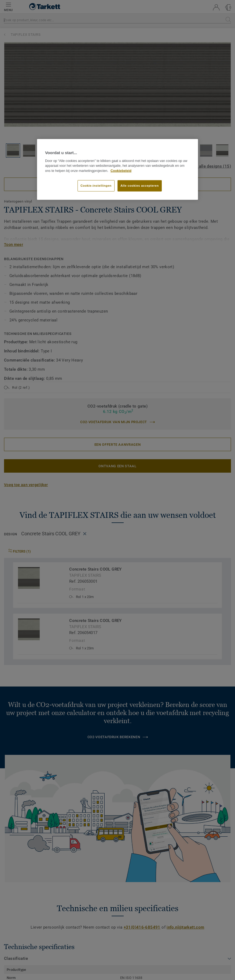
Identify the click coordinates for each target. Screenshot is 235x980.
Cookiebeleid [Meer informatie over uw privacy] (121, 171)
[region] (117, 169)
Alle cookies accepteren (140, 186)
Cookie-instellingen (96, 186)
